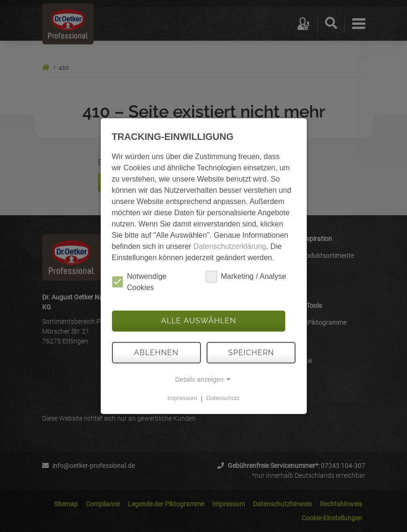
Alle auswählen (199, 321)
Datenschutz (223, 398)
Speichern (251, 353)
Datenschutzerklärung (230, 246)
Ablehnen (156, 353)
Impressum (182, 398)
